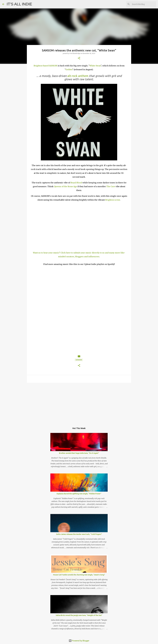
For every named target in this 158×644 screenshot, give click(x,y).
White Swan (95, 66)
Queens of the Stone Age (65, 186)
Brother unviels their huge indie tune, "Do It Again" (79, 453)
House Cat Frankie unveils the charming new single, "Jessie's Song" (79, 575)
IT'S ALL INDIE (19, 4)
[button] (79, 58)
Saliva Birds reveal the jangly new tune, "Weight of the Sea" (79, 615)
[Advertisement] (79, 403)
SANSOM (79, 360)
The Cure (111, 186)
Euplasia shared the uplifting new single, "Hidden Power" (79, 494)
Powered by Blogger (79, 641)
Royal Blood (76, 183)
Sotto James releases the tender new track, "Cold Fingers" (79, 534)
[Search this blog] (144, 4)
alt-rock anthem (78, 76)
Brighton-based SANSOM (45, 66)
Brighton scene (113, 200)
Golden (69, 69)
